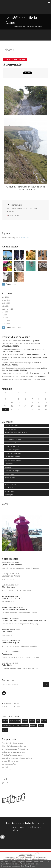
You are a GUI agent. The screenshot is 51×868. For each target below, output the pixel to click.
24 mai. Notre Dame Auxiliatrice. (14, 358)
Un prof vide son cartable (11, 761)
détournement (15, 721)
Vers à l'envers (10, 477)
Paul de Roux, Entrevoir (11, 341)
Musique (8, 467)
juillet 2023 (6, 306)
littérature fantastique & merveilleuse (15, 725)
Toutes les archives (13, 328)
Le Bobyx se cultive (11, 443)
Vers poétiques (10, 491)
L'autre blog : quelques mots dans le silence (17, 758)
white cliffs (28, 209)
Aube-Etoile (7, 665)
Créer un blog (22, 855)
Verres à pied (9, 474)
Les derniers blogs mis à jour (12, 857)
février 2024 (6, 303)
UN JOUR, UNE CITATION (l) (13, 354)
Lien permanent (15, 205)
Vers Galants (9, 488)
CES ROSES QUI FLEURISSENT (15, 609)
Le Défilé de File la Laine (25, 823)
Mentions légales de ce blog (22, 860)
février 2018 (6, 324)
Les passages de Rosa (9, 764)
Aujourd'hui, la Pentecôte (11, 349)
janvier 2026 (6, 300)
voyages (25, 721)
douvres (20, 209)
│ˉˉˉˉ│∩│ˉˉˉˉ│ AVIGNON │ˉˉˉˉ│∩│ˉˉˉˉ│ (35, 373)
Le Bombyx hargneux (12, 450)
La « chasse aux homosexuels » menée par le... (20, 368)
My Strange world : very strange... (13, 752)
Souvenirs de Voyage (11, 576)
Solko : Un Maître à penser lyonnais (14, 746)
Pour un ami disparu (11, 643)
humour (33, 725)
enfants (5, 721)
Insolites (8, 436)
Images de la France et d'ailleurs (16, 432)
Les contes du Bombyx (13, 457)
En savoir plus (30, 866)
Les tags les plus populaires (40, 857)
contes (5, 730)
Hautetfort (30, 855)
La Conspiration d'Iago (13, 439)
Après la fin (7, 654)
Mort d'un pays (8, 587)
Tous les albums (12, 284)
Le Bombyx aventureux (13, 446)
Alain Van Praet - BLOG (36, 354)
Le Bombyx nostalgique (13, 453)
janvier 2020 (6, 321)
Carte (5, 504)
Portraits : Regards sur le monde (13, 755)
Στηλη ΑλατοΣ (7, 770)
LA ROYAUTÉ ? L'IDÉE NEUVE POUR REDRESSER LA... (23, 344)
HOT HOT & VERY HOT (12, 598)
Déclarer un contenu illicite (8, 860)
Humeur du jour (11, 429)
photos (41, 725)
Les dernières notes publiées (26, 857)
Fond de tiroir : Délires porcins (12, 743)
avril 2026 (5, 297)
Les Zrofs (5, 767)
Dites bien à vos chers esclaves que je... (17, 363)
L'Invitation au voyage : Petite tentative (15, 749)
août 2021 (5, 312)
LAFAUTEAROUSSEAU (11, 346)
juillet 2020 (6, 318)
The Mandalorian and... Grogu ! (14, 376)
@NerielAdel (6, 783)
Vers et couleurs (10, 484)
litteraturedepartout (31, 341)
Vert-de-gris (9, 495)
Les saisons (9, 464)
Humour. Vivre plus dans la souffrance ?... (18, 380)
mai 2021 (5, 315)
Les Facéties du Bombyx (13, 460)
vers (38, 721)
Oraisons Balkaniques (12, 471)
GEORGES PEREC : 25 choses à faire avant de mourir (25, 621)
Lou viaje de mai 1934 (10, 373)
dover (14, 209)
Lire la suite (25, 237)
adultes (44, 721)
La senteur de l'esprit (37, 376)
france (32, 721)
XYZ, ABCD (41, 380)
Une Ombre (7, 632)
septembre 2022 (7, 309)
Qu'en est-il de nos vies (12, 565)
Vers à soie (8, 481)
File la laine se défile (12, 426)
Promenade (13, 65)
